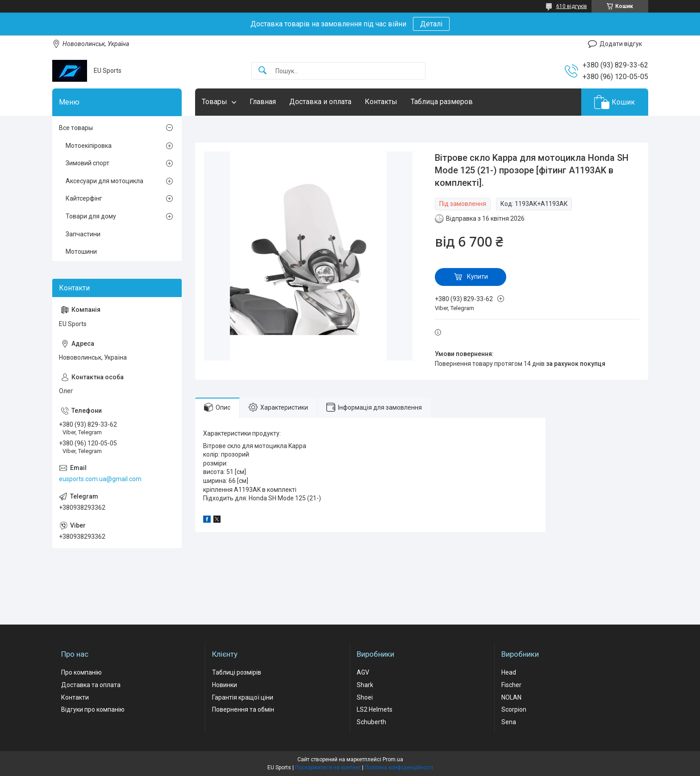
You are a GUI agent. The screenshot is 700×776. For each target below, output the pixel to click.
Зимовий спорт (87, 163)
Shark (365, 685)
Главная (263, 102)
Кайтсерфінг (84, 198)
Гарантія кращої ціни (243, 697)
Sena (509, 722)
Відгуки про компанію (93, 709)
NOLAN (511, 697)
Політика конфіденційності (399, 768)
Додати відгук (621, 44)
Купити (477, 277)
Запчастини (83, 234)
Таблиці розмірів (237, 672)
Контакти (75, 697)
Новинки (225, 685)
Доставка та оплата (91, 685)
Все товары (76, 128)
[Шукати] (262, 71)
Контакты (381, 102)
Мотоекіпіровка (89, 146)
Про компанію (81, 672)
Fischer (511, 685)
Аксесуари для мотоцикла (104, 181)
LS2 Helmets (375, 709)
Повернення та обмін (243, 709)
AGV (363, 672)
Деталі (431, 24)
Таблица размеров (442, 102)
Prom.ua (393, 759)
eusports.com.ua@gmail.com (100, 479)
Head (509, 672)
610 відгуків (572, 6)
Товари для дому (91, 216)
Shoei (365, 697)
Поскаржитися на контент (328, 768)
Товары (215, 102)
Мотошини (81, 252)
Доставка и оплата (320, 102)
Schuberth (371, 722)
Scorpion (514, 709)
